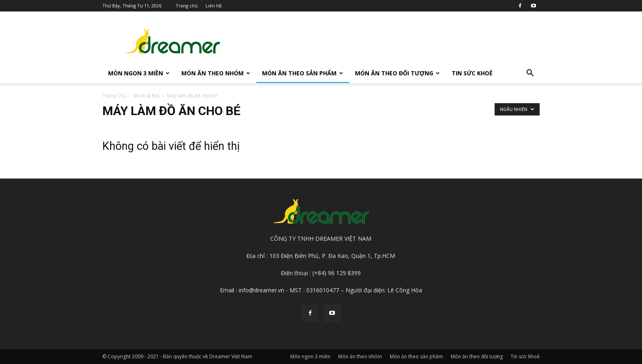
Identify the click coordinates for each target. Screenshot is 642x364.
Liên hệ (214, 6)
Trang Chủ (114, 96)
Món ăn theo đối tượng (397, 73)
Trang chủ (187, 6)
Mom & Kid (147, 96)
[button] (530, 74)
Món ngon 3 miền (139, 73)
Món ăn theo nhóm (216, 73)
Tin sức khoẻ (472, 73)
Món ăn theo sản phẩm (303, 73)
